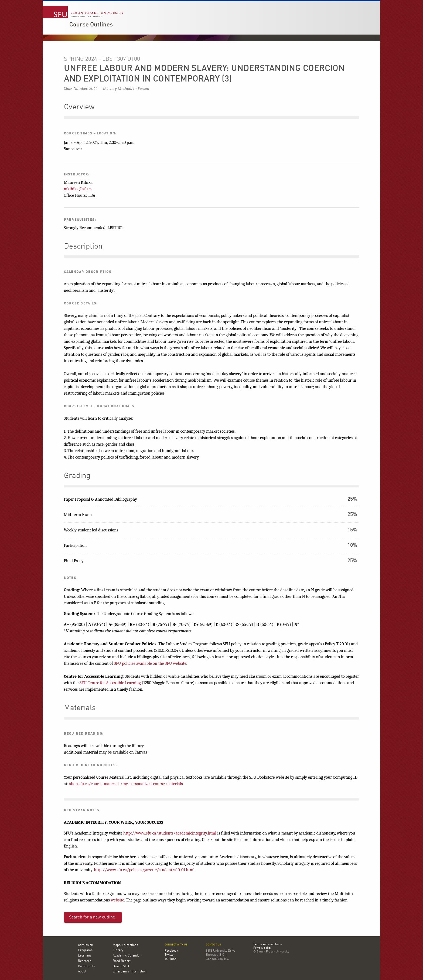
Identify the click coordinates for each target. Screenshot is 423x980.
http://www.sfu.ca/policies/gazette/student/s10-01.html (144, 870)
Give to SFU (121, 967)
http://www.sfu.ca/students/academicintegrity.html (170, 833)
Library (118, 950)
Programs (85, 950)
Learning (84, 956)
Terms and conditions (267, 945)
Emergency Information (130, 972)
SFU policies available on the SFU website (150, 663)
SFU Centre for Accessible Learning (110, 683)
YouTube (170, 959)
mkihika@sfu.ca (78, 189)
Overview (79, 107)
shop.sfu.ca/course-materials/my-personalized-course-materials (126, 784)
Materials (80, 708)
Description (83, 247)
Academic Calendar (127, 956)
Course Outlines (91, 25)
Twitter (170, 955)
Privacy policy (262, 948)
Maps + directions (125, 945)
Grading (77, 476)
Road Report (122, 961)
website (118, 900)
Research (85, 961)
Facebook (171, 951)
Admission (86, 945)
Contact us (213, 945)
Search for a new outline (92, 917)
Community (86, 967)
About (82, 972)
